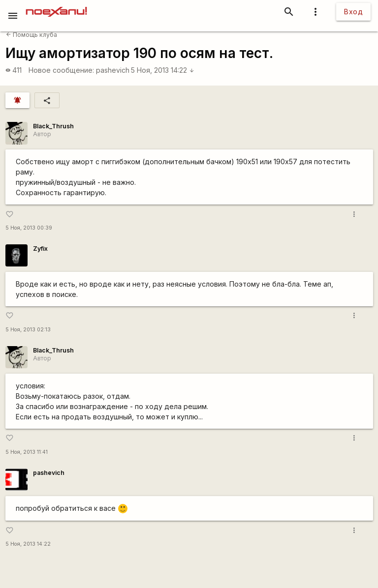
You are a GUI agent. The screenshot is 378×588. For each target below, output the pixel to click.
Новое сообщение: (61, 70)
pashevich (113, 70)
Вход (353, 12)
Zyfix (40, 249)
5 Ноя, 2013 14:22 (163, 70)
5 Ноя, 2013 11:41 (27, 452)
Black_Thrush (53, 126)
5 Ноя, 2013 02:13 (28, 330)
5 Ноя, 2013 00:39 (29, 228)
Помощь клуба (31, 35)
